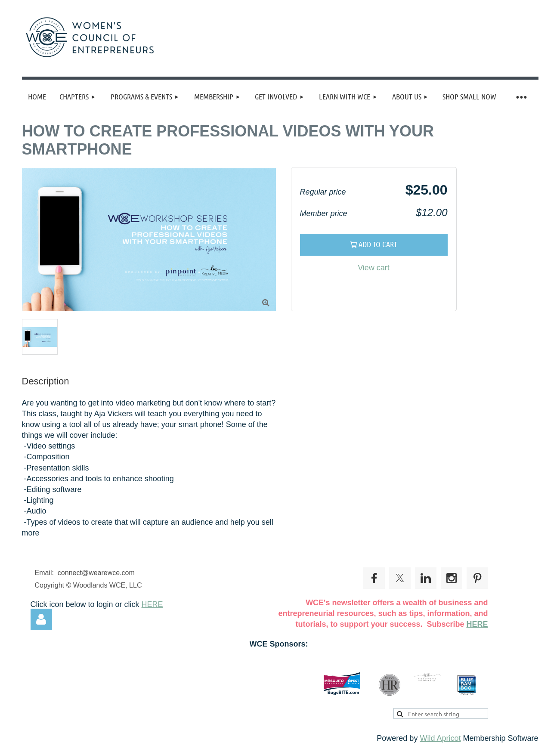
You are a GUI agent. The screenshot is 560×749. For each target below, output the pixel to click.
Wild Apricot (440, 738)
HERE (152, 604)
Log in (41, 619)
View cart (374, 268)
